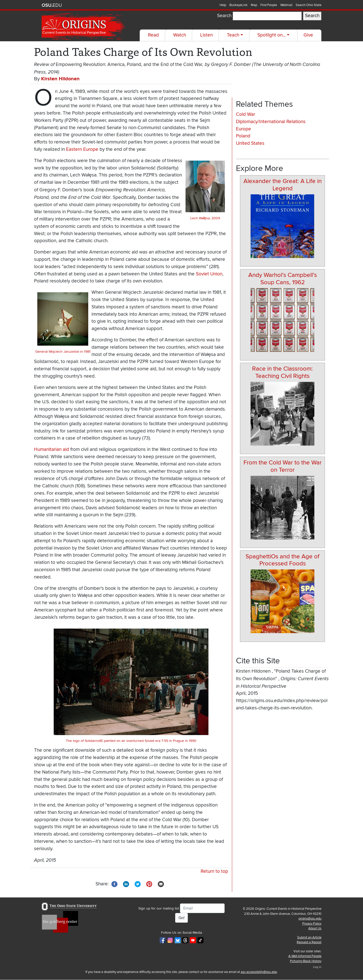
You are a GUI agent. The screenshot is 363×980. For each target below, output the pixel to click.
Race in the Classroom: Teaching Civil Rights (282, 372)
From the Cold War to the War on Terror (283, 466)
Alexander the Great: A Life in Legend (283, 185)
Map (254, 5)
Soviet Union (209, 274)
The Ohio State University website (52, 5)
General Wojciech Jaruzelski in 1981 (63, 352)
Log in (317, 967)
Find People (269, 5)
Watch (180, 35)
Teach (233, 35)
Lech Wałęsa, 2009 (205, 218)
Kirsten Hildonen (60, 79)
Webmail (286, 5)
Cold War (246, 114)
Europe (244, 129)
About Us (315, 928)
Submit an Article (309, 937)
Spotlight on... (271, 35)
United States (250, 143)
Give (308, 35)
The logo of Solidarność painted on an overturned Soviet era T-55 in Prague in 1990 (131, 741)
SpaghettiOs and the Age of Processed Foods (282, 560)
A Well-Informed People (305, 956)
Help (223, 5)
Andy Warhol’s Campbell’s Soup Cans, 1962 (283, 279)
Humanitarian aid (52, 449)
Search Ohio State (309, 5)
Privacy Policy (312, 924)
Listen (206, 35)
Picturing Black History (306, 961)
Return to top (214, 871)
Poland (243, 136)
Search (224, 16)
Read (153, 35)
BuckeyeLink (238, 5)
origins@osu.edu (310, 919)
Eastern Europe (82, 149)
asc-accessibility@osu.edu (259, 972)
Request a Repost (309, 942)
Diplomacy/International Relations (271, 122)
